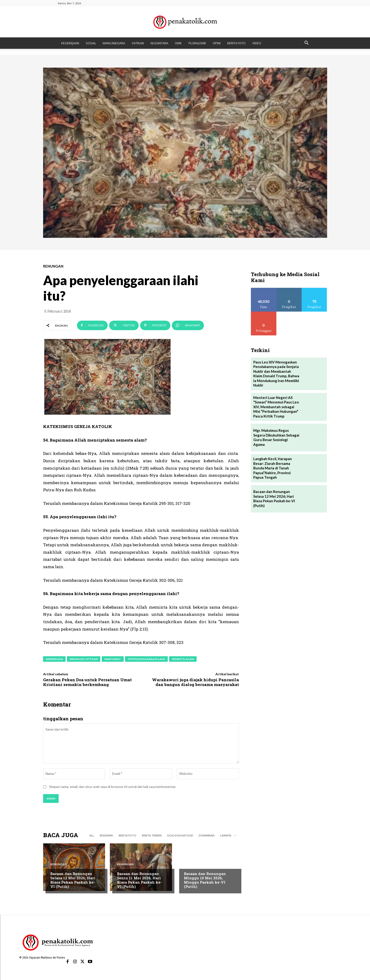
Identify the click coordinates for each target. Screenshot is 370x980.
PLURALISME (197, 43)
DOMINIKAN (207, 836)
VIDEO (257, 43)
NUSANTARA (159, 43)
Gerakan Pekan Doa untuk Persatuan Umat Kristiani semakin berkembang (87, 682)
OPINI (217, 43)
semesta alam (183, 659)
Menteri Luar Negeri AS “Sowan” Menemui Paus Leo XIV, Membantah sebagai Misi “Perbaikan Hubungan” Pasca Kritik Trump (276, 407)
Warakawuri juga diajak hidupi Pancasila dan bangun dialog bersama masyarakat (195, 682)
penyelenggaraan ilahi (146, 659)
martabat (113, 659)
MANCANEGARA (114, 43)
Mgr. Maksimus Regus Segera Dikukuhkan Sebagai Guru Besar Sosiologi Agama (276, 437)
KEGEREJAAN (70, 43)
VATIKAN (138, 43)
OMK (178, 43)
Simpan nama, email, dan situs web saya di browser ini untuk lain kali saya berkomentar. (113, 787)
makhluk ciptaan (84, 659)
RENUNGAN (53, 266)
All (92, 836)
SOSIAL (91, 43)
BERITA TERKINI (152, 836)
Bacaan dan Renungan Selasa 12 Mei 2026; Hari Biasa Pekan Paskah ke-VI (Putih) (73, 880)
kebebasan (54, 659)
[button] (307, 43)
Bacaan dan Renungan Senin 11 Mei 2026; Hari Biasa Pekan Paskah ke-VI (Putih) (139, 880)
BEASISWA (106, 836)
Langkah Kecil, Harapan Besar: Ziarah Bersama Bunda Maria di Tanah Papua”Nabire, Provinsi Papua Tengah (273, 468)
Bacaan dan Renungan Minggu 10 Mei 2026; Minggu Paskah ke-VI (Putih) (205, 880)
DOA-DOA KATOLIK (180, 836)
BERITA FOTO (236, 43)
